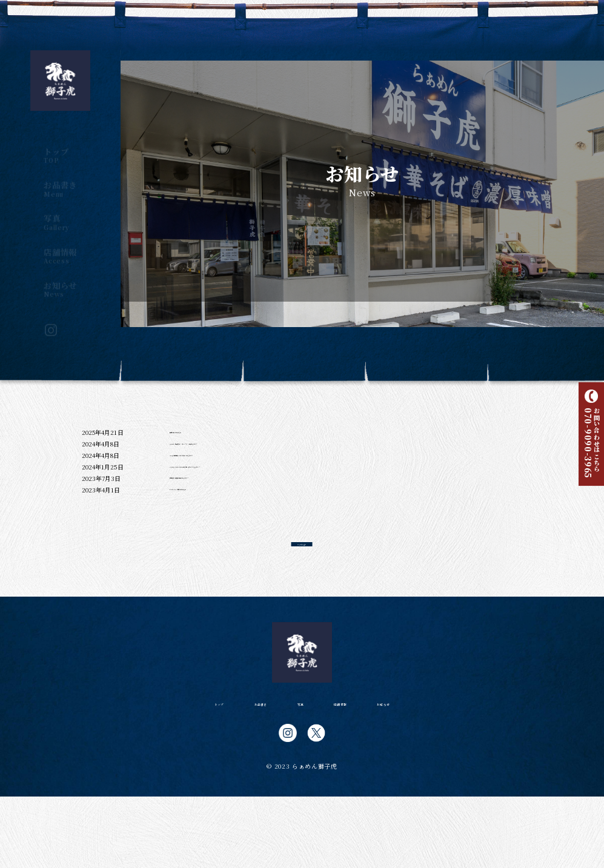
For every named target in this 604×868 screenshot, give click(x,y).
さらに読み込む (302, 602)
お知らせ (60, 279)
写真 (60, 211)
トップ (60, 145)
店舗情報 (60, 245)
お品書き (60, 178)
